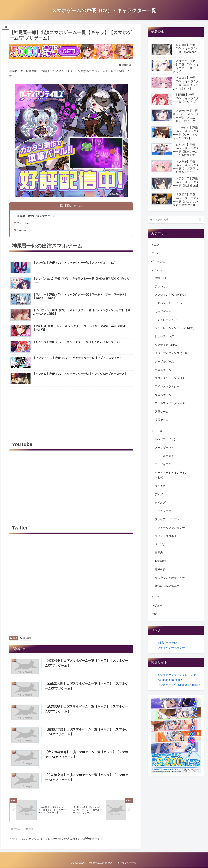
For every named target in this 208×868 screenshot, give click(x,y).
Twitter (22, 230)
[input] (176, 220)
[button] (200, 220)
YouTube (23, 223)
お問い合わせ (167, 643)
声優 (14, 638)
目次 (68, 206)
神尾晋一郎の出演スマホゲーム (36, 216)
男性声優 (26, 638)
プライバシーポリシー (171, 648)
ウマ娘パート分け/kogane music (179, 685)
